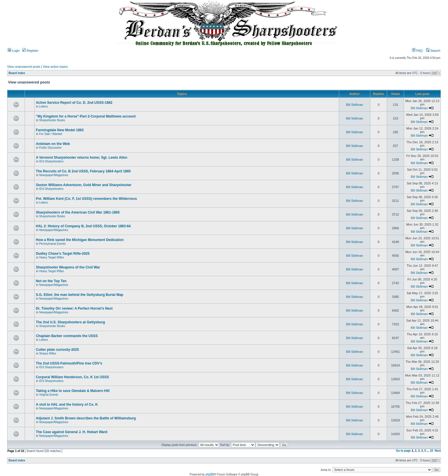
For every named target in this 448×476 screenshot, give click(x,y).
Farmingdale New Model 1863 (60, 130)
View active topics (55, 67)
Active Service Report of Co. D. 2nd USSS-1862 (74, 103)
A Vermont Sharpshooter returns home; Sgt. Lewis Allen (81, 158)
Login (14, 51)
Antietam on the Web (53, 144)
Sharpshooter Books (52, 120)
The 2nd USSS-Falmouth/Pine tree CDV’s (69, 363)
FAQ (417, 51)
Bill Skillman (354, 105)
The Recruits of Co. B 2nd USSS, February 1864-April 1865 (83, 171)
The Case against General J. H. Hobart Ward (71, 432)
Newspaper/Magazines (54, 175)
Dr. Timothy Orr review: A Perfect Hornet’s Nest (74, 308)
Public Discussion (50, 148)
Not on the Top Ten (51, 281)
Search (433, 51)
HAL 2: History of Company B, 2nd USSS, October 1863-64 (83, 226)
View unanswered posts (24, 67)
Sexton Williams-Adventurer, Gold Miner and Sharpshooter (84, 185)
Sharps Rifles (48, 353)
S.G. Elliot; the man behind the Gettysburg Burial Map (79, 295)
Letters (44, 106)
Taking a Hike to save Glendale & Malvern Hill (73, 391)
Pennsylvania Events (52, 244)
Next (438, 451)
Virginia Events (49, 395)
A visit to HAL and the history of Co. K (67, 405)
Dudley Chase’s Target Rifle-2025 (63, 254)
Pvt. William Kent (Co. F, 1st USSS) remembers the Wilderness (86, 199)
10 (432, 451)
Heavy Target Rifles (52, 257)
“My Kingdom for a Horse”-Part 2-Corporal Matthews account (86, 116)
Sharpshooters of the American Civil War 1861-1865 (78, 212)
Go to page (403, 451)
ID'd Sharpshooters (51, 161)
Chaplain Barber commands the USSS (67, 336)
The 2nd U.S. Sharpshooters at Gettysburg (70, 322)
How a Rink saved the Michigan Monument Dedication (80, 240)
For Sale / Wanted (51, 134)
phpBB (210, 474)
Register (30, 51)
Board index (17, 73)
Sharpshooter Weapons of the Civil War (68, 267)
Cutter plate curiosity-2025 (57, 350)
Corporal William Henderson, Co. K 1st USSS (72, 377)
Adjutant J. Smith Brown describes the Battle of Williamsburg (86, 418)
